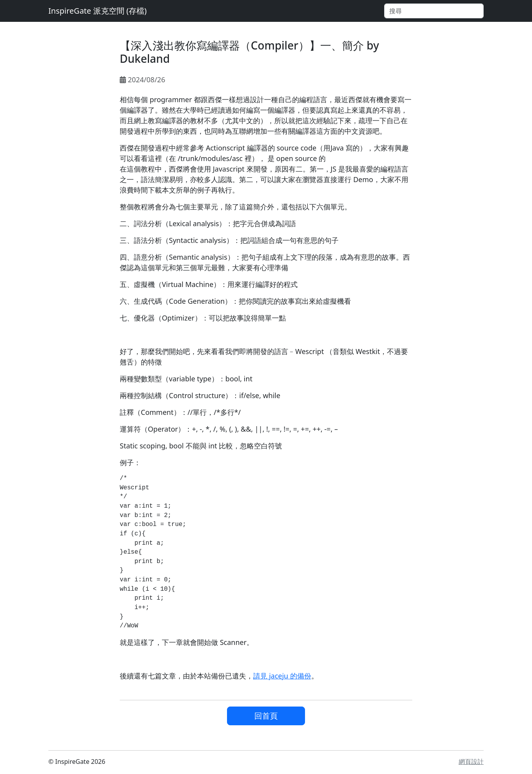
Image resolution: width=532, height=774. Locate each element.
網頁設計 (471, 762)
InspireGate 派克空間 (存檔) (98, 11)
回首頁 (266, 716)
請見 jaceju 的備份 (282, 676)
